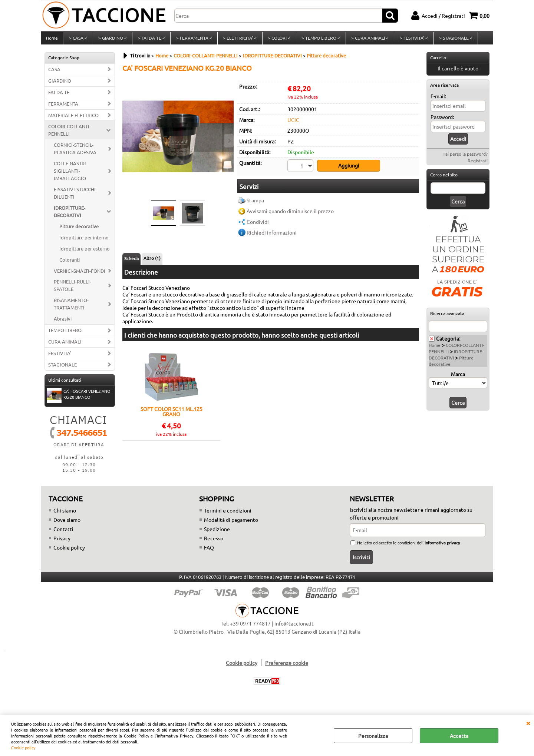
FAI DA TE (59, 96)
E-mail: (438, 100)
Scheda (131, 263)
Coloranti (70, 264)
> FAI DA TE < (150, 40)
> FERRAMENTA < (193, 40)
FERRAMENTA (63, 108)
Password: (442, 121)
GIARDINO (60, 85)
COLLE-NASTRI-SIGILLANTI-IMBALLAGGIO (71, 175)
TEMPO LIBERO (65, 334)
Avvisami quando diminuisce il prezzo (290, 214)
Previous (127, 141)
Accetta (459, 736)
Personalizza (373, 736)
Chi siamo (65, 514)
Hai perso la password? (465, 158)
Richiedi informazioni (272, 236)
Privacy (62, 542)
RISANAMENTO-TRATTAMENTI (71, 308)
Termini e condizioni (228, 514)
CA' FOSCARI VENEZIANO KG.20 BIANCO (79, 399)
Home (52, 40)
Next (229, 141)
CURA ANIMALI (65, 346)
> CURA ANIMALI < (367, 40)
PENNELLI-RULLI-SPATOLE (72, 290)
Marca (458, 378)
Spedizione (217, 533)
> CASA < (78, 40)
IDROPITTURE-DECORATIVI (70, 215)
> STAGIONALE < (452, 40)
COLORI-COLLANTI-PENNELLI (70, 134)
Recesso (214, 542)
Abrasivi (63, 323)
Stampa (255, 203)
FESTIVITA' (60, 357)
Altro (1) (152, 262)
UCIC (293, 124)
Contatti (63, 533)
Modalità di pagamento (231, 524)
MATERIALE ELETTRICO (73, 119)
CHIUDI (528, 723)
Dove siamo (67, 524)
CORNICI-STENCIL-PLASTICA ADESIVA (75, 153)
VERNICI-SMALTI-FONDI (80, 275)
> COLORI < (277, 40)
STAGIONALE (62, 369)
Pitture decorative (79, 230)
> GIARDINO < (112, 40)
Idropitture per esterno (85, 253)
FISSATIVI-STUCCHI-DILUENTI (75, 197)
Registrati (478, 165)
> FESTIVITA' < (411, 40)
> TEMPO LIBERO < (319, 40)
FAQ (209, 551)
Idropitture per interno (84, 241)
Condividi (258, 225)
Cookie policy (23, 747)
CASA (54, 73)
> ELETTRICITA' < (238, 40)
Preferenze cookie (287, 667)
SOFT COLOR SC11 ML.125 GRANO (172, 415)
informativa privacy (442, 547)
